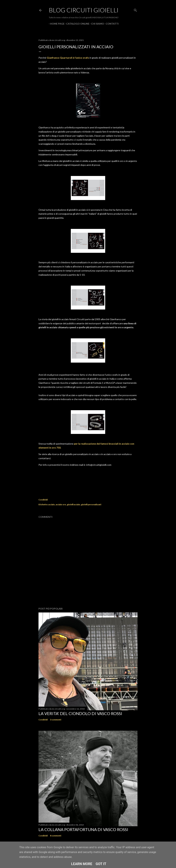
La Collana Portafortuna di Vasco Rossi (83, 829)
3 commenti (56, 720)
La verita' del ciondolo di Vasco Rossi (80, 713)
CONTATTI (111, 24)
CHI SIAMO (96, 24)
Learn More (82, 864)
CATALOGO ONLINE (77, 24)
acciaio (52, 504)
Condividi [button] (43, 500)
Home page (56, 24)
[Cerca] (135, 10)
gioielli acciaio (74, 504)
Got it (101, 864)
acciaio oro (61, 504)
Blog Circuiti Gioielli (84, 10)
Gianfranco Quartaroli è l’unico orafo (68, 58)
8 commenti (56, 836)
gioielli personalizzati (91, 504)
